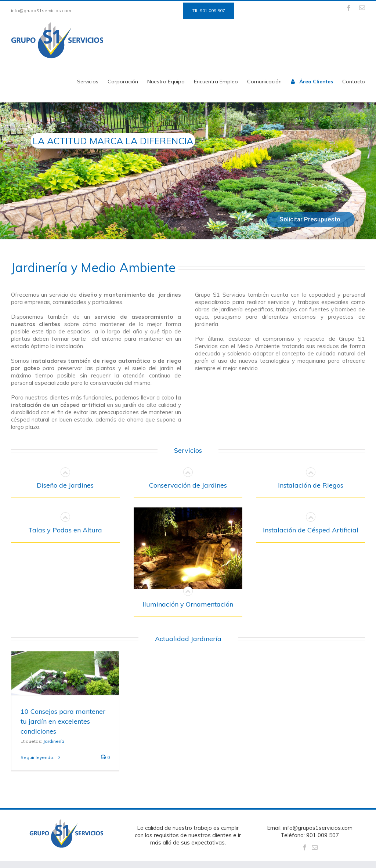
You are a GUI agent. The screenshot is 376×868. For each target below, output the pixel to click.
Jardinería (54, 741)
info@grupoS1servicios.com (41, 10)
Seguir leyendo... (39, 757)
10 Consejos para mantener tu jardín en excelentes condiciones (63, 721)
